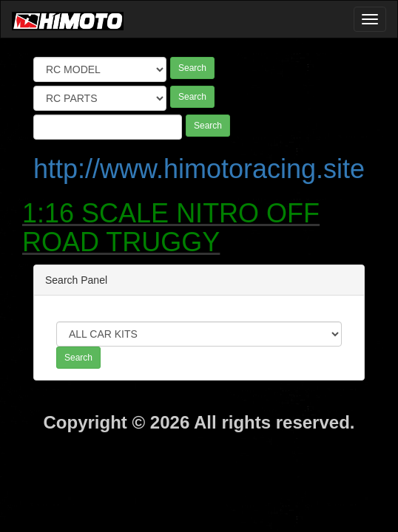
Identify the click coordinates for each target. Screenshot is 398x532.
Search (192, 68)
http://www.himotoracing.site (199, 169)
